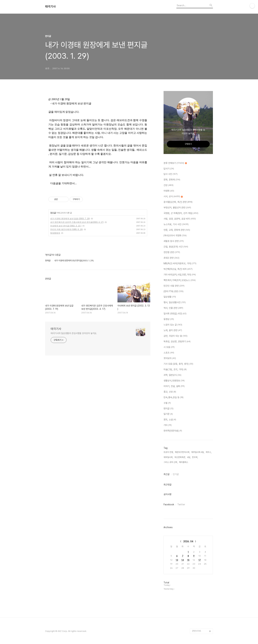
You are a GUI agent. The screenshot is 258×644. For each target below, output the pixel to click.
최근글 (167, 474)
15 (188, 560)
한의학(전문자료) (173, 431)
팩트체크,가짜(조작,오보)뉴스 (180, 280)
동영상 (169, 319)
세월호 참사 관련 (174, 241)
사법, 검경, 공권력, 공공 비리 (180, 219)
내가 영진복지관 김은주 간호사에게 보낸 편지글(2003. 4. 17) (77, 222)
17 (200, 560)
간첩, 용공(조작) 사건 (176, 247)
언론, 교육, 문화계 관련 (177, 230)
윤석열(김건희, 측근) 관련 (178, 202)
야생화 (169, 191)
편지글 (53, 213)
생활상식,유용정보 (174, 381)
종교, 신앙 (170, 392)
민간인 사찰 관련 (174, 286)
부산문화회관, (180, 457)
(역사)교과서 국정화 (175, 236)
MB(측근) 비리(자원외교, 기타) (180, 264)
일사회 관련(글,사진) (175, 314)
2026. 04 (188, 541)
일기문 (168, 414)
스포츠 (169, 353)
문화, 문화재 (172, 180)
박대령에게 (55, 233)
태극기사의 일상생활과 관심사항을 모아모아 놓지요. (74, 333)
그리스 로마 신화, (171, 462)
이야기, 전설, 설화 (174, 386)
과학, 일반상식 (172, 375)
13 (177, 560)
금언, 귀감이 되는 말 (175, 336)
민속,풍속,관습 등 (174, 398)
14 (183, 560)
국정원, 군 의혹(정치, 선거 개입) (181, 213)
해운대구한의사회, (182, 452)
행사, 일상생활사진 (175, 303)
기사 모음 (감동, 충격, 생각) (178, 364)
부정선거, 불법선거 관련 (177, 208)
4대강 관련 (171, 258)
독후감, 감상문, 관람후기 (177, 342)
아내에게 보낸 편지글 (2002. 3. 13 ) (66, 226)
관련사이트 (197, 631)
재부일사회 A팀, (198, 452)
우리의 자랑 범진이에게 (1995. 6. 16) (66, 229)
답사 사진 (171, 174)
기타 (168, 425)
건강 (168, 185)
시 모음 (169, 347)
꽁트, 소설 (170, 420)
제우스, (209, 452)
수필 (167, 403)
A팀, (189, 457)
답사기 (169, 169)
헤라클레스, (184, 462)
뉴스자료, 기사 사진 (176, 224)
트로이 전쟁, (169, 452)
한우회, (195, 457)
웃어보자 (170, 358)
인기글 (176, 474)
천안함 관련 (172, 252)
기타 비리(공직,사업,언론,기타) (180, 275)
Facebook (169, 504)
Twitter (181, 504)
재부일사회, (168, 457)
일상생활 (170, 297)
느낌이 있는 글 (173, 325)
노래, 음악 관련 (173, 330)
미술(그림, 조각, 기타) (175, 370)
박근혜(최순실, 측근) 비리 (178, 269)
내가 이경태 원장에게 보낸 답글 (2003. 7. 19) (70, 219)
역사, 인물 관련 (173, 308)
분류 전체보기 (175, 163)
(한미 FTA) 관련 (174, 292)
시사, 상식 (173, 197)
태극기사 (50, 7)
